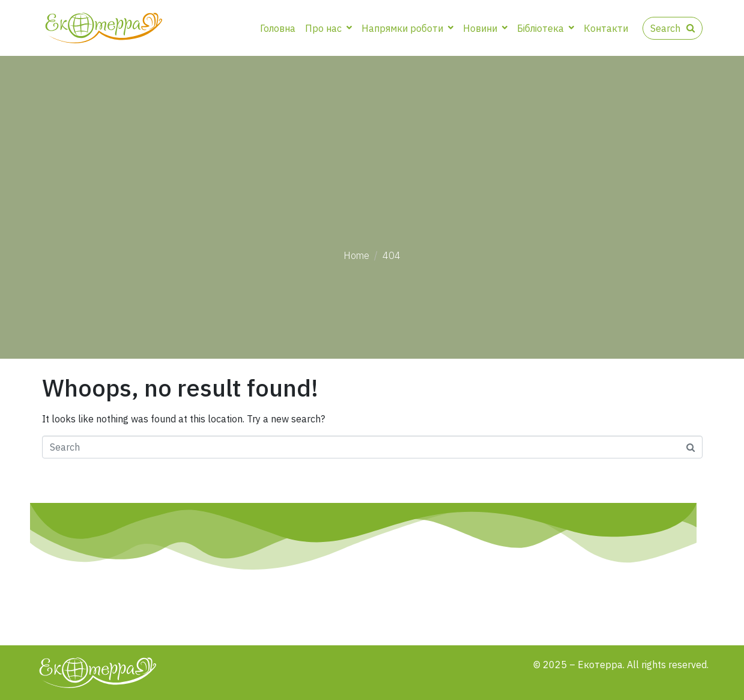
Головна (278, 28)
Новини (485, 28)
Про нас (328, 28)
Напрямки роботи (407, 28)
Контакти (606, 28)
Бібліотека (546, 28)
